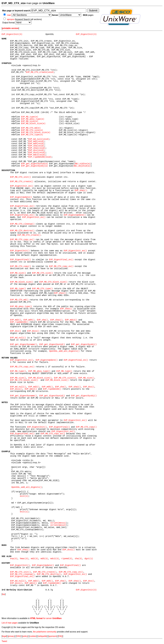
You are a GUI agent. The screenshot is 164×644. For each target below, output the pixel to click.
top (4, 594)
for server (46, 618)
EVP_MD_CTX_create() (22, 182)
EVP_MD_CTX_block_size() (53, 282)
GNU (18, 636)
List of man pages (10, 623)
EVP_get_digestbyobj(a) (35, 166)
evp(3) (14, 559)
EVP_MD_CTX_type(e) (32, 135)
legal (4, 636)
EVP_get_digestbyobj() (84, 345)
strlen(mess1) (58, 523)
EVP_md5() (29, 320)
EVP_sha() (42, 320)
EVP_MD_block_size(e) (33, 124)
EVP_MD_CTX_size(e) (32, 130)
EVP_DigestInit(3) (12, 34)
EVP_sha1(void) (37, 148)
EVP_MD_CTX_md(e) (31, 128)
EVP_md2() (16, 320)
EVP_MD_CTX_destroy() (22, 231)
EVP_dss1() (33, 331)
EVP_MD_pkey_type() (21, 307)
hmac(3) (24, 559)
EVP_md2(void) (36, 141)
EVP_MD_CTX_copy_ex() (22, 240)
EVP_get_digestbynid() (52, 345)
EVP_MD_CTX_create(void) (40, 72)
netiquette (42, 636)
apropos (11, 19)
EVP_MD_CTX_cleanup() (22, 224)
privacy (11, 636)
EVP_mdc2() (71, 320)
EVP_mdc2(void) (37, 155)
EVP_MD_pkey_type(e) (33, 119)
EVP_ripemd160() (19, 322)
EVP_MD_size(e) (30, 121)
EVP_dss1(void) (37, 153)
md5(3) (44, 559)
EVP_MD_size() (18, 273)
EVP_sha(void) (36, 146)
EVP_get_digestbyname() (24, 345)
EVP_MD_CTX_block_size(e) (36, 133)
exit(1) (24, 496)
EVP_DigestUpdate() (21, 197)
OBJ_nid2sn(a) (83, 164)
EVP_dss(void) (36, 150)
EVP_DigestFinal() (20, 260)
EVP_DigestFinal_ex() (22, 206)
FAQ (60, 636)
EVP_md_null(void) (39, 139)
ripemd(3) (67, 559)
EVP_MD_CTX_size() (42, 273)
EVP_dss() (16, 331)
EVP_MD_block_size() (22, 282)
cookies (33, 636)
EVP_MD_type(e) (30, 117)
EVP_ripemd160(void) (40, 157)
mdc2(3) (55, 559)
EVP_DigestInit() (20, 251)
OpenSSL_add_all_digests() (64, 351)
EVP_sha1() (81, 191)
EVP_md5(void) (36, 144)
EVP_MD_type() (18, 289)
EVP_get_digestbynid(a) (35, 164)
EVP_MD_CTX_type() (42, 289)
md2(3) (35, 559)
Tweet (4, 641)
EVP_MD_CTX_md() (19, 300)
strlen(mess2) (58, 525)
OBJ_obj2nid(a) (82, 166)
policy (25, 636)
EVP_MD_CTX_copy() (20, 266)
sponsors (53, 636)
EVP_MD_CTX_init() (20, 177)
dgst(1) (89, 559)
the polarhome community (45, 632)
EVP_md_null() (18, 338)
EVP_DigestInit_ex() (22, 186)
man (9, 15)
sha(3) (78, 559)
